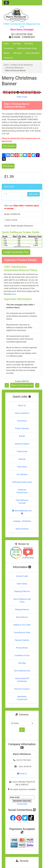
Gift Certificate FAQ (22, 671)
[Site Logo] (22, 15)
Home (6, 44)
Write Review (8, 166)
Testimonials (22, 451)
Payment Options (22, 640)
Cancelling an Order (22, 632)
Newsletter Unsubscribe (22, 698)
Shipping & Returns (22, 591)
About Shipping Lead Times (22, 600)
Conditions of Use (22, 655)
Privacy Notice (22, 648)
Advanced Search (22, 444)
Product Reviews (22, 428)
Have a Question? (33, 53)
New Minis (29, 44)
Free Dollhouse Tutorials (22, 502)
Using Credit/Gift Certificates (22, 680)
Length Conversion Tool (16, 252)
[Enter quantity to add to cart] (16, 194)
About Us (22, 405)
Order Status (22, 584)
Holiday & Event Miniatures (22, 65)
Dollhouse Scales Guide (27, 48)
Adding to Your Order (22, 625)
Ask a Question (9, 146)
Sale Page (17, 44)
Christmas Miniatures (14, 68)
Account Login (22, 576)
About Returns (22, 617)
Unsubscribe (22, 804)
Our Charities (22, 474)
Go (22, 730)
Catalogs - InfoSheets (22, 521)
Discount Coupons (22, 689)
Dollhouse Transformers (22, 491)
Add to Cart (33, 194)
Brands (7, 53)
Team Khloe (22, 467)
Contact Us (8, 58)
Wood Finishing (22, 529)
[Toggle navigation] (6, 3)
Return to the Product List (22, 385)
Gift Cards (17, 53)
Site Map (22, 663)
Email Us (22, 774)
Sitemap (22, 459)
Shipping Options (22, 610)
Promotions (9, 48)
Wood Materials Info (22, 512)
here (14, 294)
